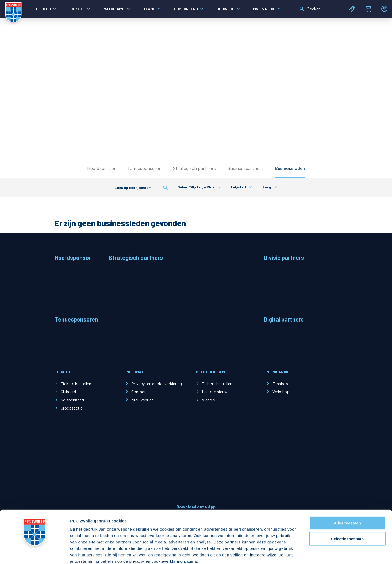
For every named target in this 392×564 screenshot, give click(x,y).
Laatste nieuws (216, 391)
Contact (139, 391)
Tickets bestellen (76, 383)
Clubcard (68, 391)
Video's (208, 400)
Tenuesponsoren (144, 168)
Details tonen (289, 553)
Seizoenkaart (73, 400)
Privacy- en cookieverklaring (157, 383)
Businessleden (290, 168)
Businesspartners (245, 168)
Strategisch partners (194, 168)
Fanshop (280, 383)
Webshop (281, 391)
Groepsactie (72, 408)
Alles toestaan (347, 494)
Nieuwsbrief (142, 400)
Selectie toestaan (347, 509)
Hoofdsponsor (101, 168)
